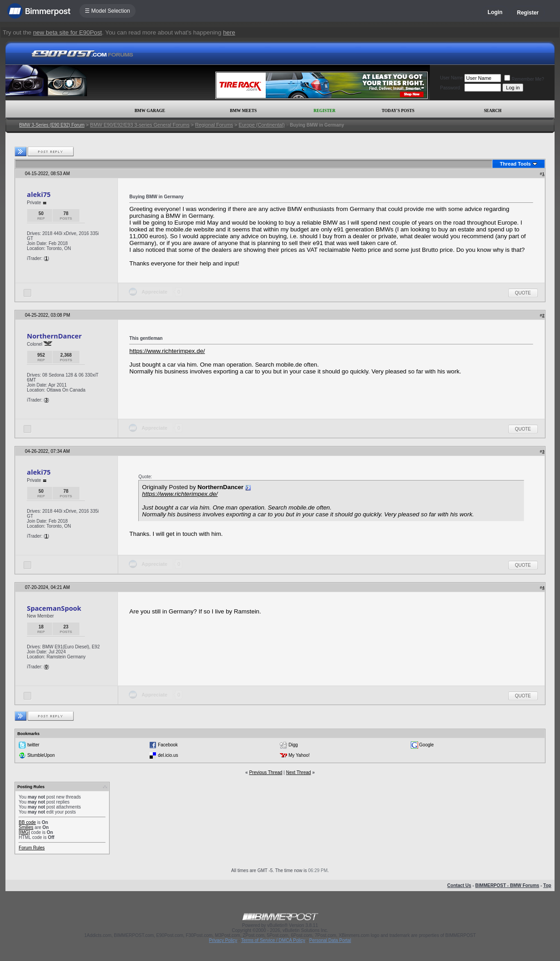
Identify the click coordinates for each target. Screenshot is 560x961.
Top (547, 885)
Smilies (26, 827)
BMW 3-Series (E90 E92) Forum (52, 125)
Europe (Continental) (262, 125)
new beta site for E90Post (68, 32)
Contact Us (459, 885)
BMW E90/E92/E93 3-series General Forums (140, 125)
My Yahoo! (299, 755)
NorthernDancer (54, 336)
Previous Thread (265, 772)
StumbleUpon (41, 755)
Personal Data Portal (330, 940)
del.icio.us (168, 755)
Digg (293, 745)
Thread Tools (515, 164)
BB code (27, 822)
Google (426, 745)
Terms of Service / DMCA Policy (273, 940)
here (229, 32)
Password (450, 88)
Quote (523, 293)
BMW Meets (243, 111)
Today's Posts (398, 111)
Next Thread (299, 772)
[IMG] (24, 832)
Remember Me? (524, 79)
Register (528, 13)
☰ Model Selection (107, 11)
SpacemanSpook (54, 608)
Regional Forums (214, 125)
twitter (33, 745)
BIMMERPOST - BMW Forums (507, 885)
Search (493, 111)
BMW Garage (150, 111)
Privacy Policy (223, 940)
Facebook (168, 745)
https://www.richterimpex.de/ (167, 351)
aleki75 (39, 194)
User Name (452, 78)
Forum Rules (32, 848)
